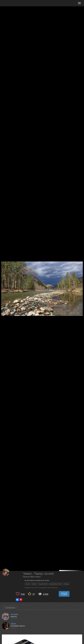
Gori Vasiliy (14, 614)
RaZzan (13, 624)
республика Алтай (56, 584)
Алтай (28, 584)
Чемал (34, 584)
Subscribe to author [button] (64, 594)
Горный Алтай (43, 584)
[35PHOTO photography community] (12, 3)
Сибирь (66, 584)
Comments (10, 608)
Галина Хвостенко (32, 577)
